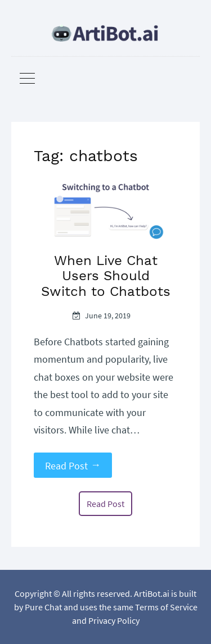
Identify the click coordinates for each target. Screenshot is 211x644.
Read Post (73, 465)
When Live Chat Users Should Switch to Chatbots (106, 276)
